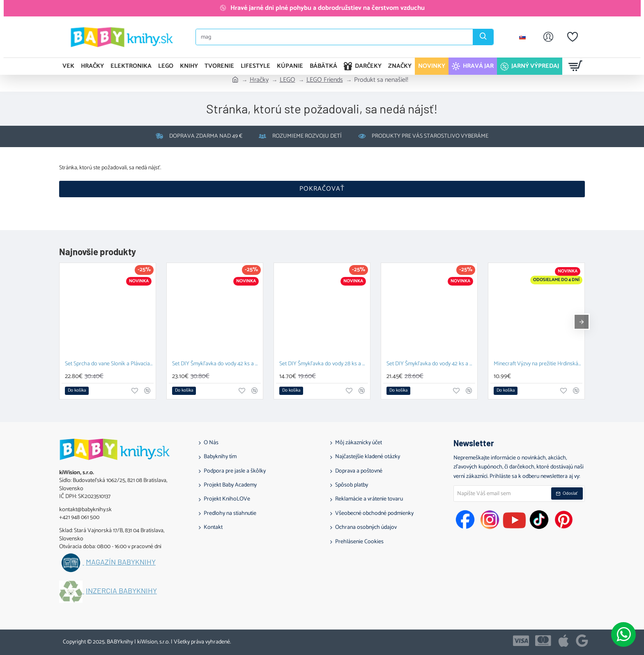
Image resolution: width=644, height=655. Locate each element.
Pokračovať (322, 189)
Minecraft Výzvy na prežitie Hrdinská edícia (538, 364)
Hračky (259, 80)
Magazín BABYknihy (121, 562)
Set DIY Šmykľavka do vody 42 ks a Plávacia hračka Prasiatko (216, 364)
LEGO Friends (325, 80)
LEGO (287, 80)
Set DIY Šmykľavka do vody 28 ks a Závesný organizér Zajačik (324, 364)
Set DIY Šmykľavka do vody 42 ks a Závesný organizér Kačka (431, 364)
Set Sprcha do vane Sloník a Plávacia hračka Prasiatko (109, 364)
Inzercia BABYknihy (121, 591)
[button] (77, 391)
